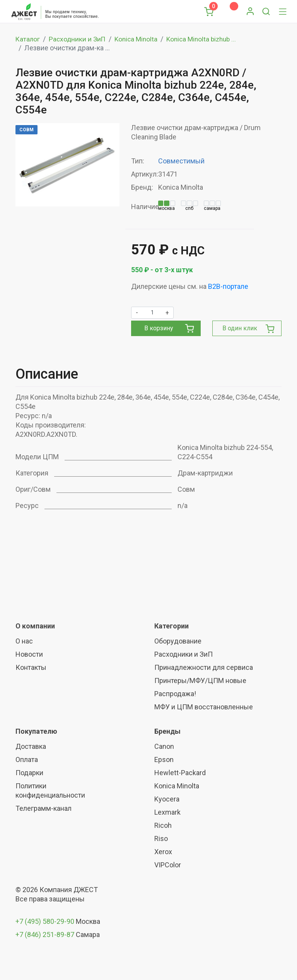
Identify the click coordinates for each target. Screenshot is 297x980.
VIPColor (168, 865)
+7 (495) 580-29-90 (46, 921)
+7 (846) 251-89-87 (45, 935)
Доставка (31, 746)
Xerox (163, 852)
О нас (24, 641)
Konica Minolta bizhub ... (207, 39)
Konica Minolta (139, 39)
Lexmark (167, 812)
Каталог (28, 39)
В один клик (248, 329)
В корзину (169, 328)
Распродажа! (175, 694)
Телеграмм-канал (44, 808)
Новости (29, 654)
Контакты (31, 667)
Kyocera (167, 799)
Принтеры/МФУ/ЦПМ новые (200, 681)
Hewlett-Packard (180, 773)
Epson (164, 759)
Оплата (27, 759)
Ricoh (163, 825)
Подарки (29, 773)
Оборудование (178, 641)
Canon (164, 746)
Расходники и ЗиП (79, 39)
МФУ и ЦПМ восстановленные (204, 707)
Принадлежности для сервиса (204, 667)
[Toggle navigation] (283, 12)
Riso (161, 838)
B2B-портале (228, 286)
